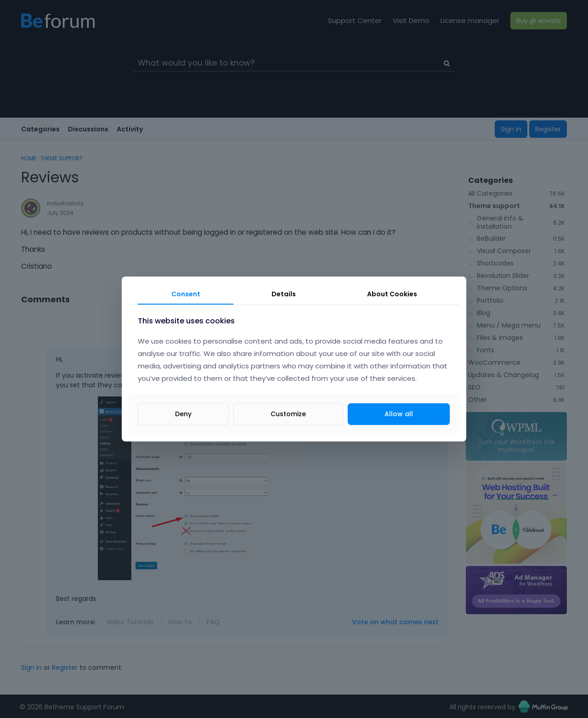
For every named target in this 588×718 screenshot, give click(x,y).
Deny (183, 414)
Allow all (399, 414)
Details (284, 294)
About (392, 294)
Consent (186, 294)
